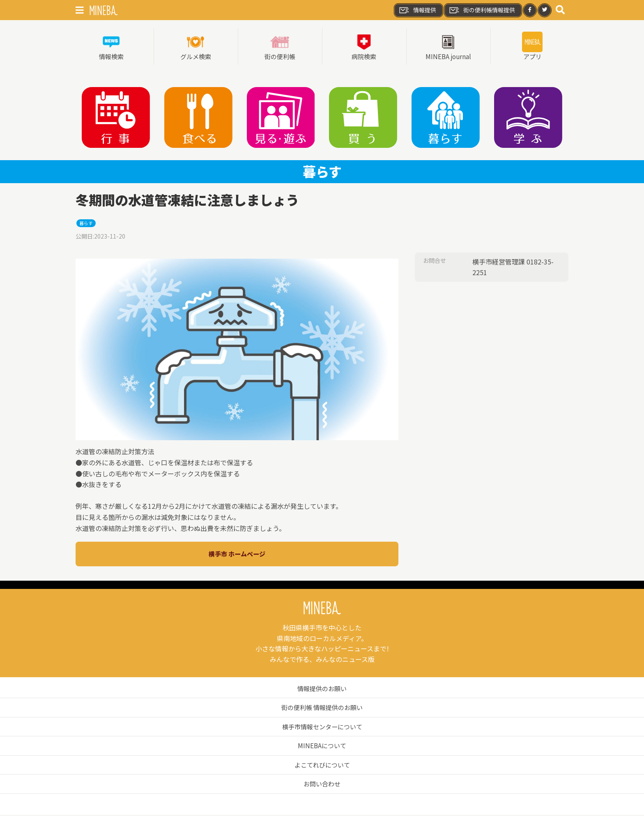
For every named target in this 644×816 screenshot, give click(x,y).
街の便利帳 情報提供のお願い (322, 708)
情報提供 (417, 10)
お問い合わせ (322, 785)
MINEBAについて (322, 747)
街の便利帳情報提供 (482, 10)
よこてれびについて (322, 766)
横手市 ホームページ (237, 555)
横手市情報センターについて (322, 728)
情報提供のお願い (322, 689)
